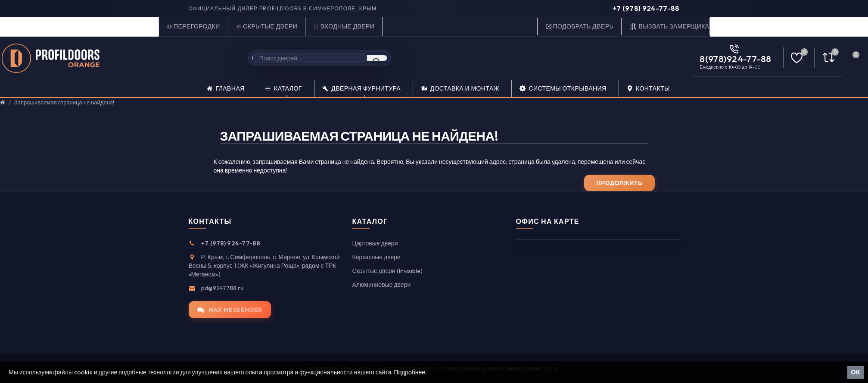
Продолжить (619, 183)
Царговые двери (375, 243)
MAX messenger (230, 310)
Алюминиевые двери (382, 285)
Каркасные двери (376, 257)
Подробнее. (410, 372)
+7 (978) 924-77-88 (646, 8)
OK (856, 372)
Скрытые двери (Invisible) (387, 271)
